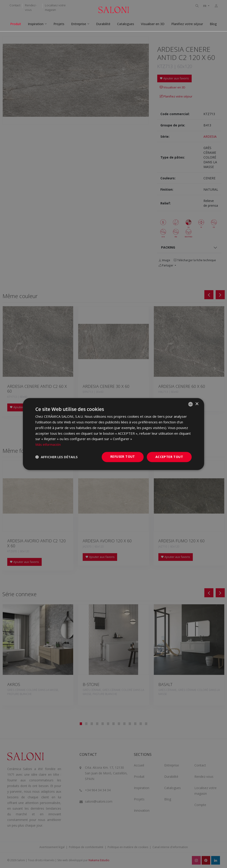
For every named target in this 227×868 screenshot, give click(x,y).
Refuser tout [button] (123, 457)
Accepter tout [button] (169, 457)
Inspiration (36, 24)
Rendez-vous (31, 7)
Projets (59, 24)
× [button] (197, 404)
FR (205, 6)
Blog (213, 24)
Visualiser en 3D (153, 24)
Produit (16, 24)
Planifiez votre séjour (187, 24)
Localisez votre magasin (55, 7)
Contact (15, 5)
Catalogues (126, 24)
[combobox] (191, 404)
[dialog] (113, 434)
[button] (57, 457)
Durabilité (103, 24)
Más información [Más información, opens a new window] (48, 444)
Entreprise (79, 24)
